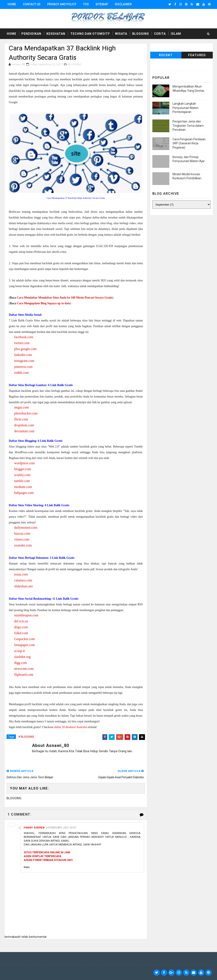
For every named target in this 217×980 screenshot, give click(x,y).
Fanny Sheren (34, 828)
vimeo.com (22, 539)
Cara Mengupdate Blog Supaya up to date (43, 303)
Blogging (141, 34)
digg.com (21, 663)
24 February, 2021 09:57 (61, 828)
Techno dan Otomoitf (90, 34)
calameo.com (23, 580)
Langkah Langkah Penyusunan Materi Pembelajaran (186, 108)
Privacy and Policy (62, 4)
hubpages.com (24, 493)
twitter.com (22, 343)
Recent (166, 55)
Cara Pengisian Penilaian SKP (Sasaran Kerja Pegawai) (189, 143)
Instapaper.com (24, 645)
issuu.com (21, 574)
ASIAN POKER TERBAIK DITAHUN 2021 (48, 860)
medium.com (23, 487)
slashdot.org (22, 657)
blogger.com (23, 469)
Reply (27, 867)
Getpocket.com (24, 639)
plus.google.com (25, 349)
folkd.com (21, 633)
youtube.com (23, 545)
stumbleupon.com (26, 615)
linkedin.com (23, 355)
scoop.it (19, 651)
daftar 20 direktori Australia (71, 727)
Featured (197, 55)
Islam (176, 34)
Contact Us (32, 4)
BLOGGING (75, 64)
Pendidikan (31, 34)
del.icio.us (21, 621)
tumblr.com (22, 481)
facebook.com (24, 337)
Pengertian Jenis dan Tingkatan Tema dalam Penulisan (188, 126)
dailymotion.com (26, 528)
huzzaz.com (22, 533)
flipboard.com (24, 675)
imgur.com (22, 407)
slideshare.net (24, 586)
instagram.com (24, 361)
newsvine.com (24, 669)
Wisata (121, 34)
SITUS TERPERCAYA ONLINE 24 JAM (47, 852)
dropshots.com (24, 425)
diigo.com (21, 627)
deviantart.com (24, 431)
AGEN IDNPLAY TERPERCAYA (42, 856)
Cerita (160, 34)
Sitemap (102, 4)
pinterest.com (23, 367)
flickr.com (21, 419)
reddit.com (22, 373)
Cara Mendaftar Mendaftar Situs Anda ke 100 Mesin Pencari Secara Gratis (65, 298)
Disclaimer (123, 4)
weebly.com (22, 475)
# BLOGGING (26, 737)
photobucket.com (26, 413)
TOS (86, 4)
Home (12, 4)
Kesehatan (56, 34)
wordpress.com (24, 463)
